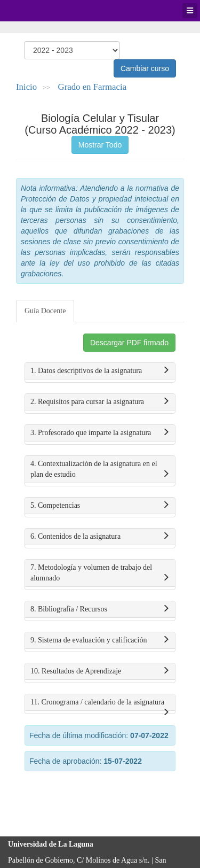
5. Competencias (100, 506)
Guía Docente (45, 311)
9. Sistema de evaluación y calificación (100, 640)
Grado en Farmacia (93, 87)
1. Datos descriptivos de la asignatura (100, 371)
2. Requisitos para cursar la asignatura (100, 402)
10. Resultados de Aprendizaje (100, 671)
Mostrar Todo (100, 145)
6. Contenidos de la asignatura (100, 537)
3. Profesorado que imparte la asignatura (100, 433)
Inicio (26, 87)
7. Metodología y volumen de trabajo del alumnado (100, 573)
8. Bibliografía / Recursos (100, 609)
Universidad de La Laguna (37, 11)
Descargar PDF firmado (129, 343)
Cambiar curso (145, 68)
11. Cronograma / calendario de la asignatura (100, 704)
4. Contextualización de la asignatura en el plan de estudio (100, 470)
